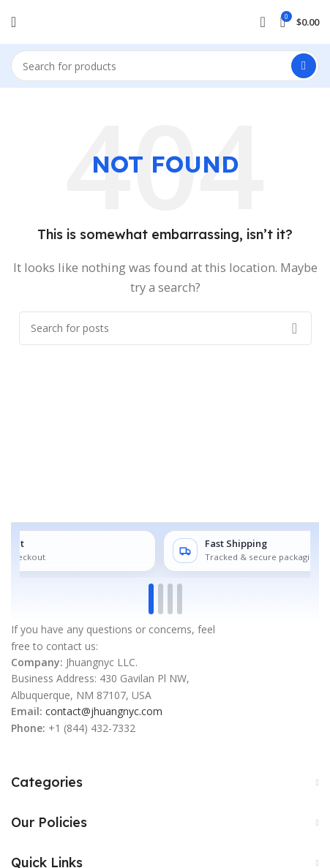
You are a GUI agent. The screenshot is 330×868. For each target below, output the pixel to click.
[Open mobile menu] (14, 22)
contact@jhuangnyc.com (104, 711)
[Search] (165, 66)
